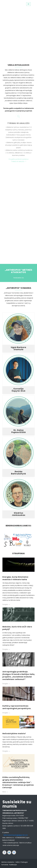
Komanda (5, 865)
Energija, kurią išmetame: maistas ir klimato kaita (16, 578)
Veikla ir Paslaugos (21, 862)
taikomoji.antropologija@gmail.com (16, 835)
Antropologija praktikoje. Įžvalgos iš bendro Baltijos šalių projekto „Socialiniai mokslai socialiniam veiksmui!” (18, 675)
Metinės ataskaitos (8, 862)
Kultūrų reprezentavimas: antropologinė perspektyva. (17, 707)
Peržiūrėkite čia (19, 278)
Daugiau (6, 604)
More (5, 792)
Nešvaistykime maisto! (14, 733)
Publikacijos (13, 865)
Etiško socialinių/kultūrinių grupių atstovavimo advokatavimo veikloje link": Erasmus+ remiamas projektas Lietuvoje (18, 782)
